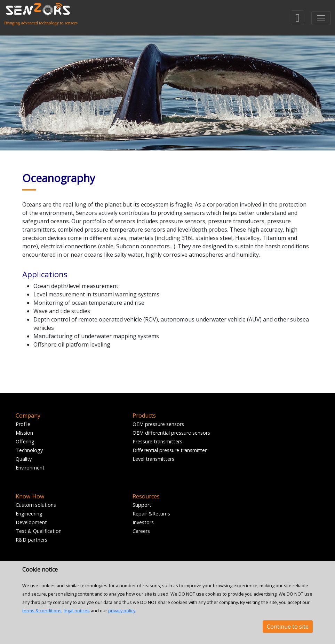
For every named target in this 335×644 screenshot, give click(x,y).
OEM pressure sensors (158, 424)
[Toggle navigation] (321, 18)
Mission (24, 433)
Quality (24, 459)
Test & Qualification (39, 531)
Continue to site (288, 627)
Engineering (29, 514)
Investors (143, 522)
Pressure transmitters (157, 441)
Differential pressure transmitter (170, 450)
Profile (23, 424)
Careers (141, 531)
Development (31, 522)
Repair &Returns (151, 514)
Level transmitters (153, 459)
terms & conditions (42, 611)
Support (142, 505)
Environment (30, 468)
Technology (29, 450)
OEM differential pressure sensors (171, 433)
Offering (25, 441)
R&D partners (31, 540)
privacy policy (122, 611)
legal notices (77, 611)
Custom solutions (36, 505)
